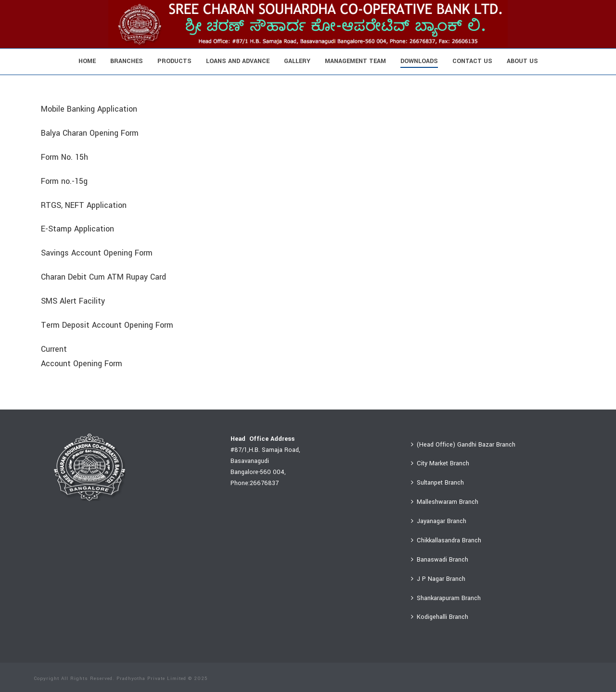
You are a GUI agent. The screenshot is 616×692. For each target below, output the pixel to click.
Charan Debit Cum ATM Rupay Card (103, 277)
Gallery (297, 61)
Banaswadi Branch (440, 560)
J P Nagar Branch (438, 579)
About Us (522, 61)
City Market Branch (440, 463)
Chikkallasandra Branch (446, 540)
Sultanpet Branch (437, 483)
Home (87, 61)
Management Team (355, 61)
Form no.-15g (64, 181)
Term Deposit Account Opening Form (107, 325)
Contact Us (472, 61)
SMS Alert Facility (73, 301)
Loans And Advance (238, 61)
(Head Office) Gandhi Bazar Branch (463, 445)
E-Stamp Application (77, 229)
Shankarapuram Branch (446, 598)
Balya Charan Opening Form (90, 133)
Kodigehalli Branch (440, 617)
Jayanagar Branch (439, 521)
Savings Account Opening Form (97, 253)
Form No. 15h (64, 157)
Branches (127, 61)
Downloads (419, 61)
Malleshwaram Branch (445, 502)
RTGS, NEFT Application (84, 205)
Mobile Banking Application (89, 109)
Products (174, 61)
